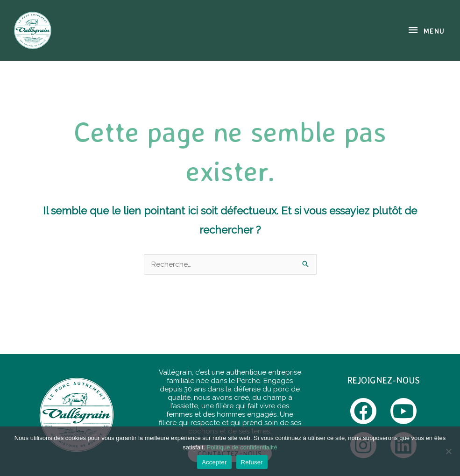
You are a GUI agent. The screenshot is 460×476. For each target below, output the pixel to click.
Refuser (252, 462)
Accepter (214, 462)
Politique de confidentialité (242, 447)
